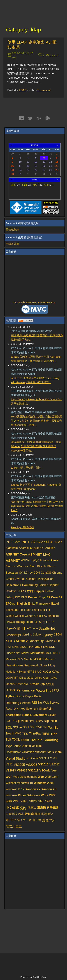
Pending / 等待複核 (23, 527)
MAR (38, 185)
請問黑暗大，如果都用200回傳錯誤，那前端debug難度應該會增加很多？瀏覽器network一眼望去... (36, 446)
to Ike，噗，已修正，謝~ (26, 468)
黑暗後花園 (12, 244)
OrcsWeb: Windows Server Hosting (35, 302)
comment (44, 90)
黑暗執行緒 (12, 230)
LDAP (23, 90)
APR (49, 185)
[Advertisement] (35, 278)
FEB (27, 185)
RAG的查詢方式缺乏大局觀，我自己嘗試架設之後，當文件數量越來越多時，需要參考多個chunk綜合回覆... (37, 421)
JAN (16, 185)
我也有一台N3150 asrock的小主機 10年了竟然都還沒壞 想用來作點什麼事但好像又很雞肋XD (37, 506)
